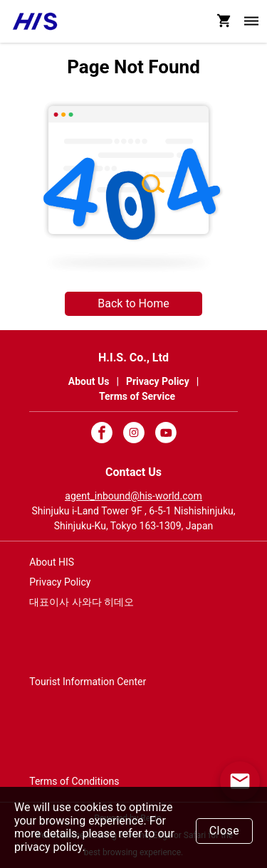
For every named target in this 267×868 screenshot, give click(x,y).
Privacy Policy (60, 582)
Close (225, 831)
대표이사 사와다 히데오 (82, 602)
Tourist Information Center (88, 682)
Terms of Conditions (74, 781)
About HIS (52, 562)
